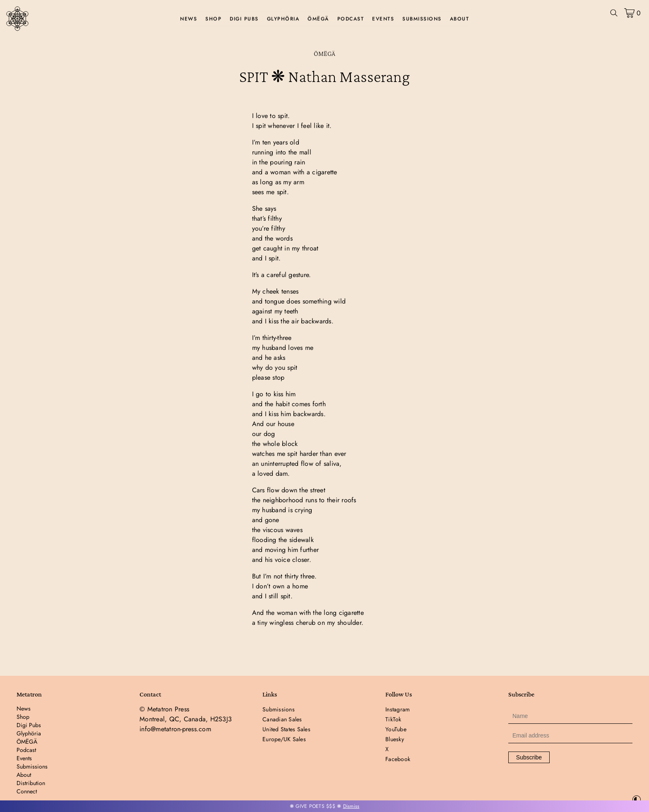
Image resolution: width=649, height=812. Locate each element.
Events (383, 19)
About (460, 19)
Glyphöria (283, 19)
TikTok (393, 719)
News (189, 19)
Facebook (398, 759)
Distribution (31, 783)
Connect (27, 791)
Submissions (422, 19)
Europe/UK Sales (284, 739)
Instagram (398, 709)
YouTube (396, 729)
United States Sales (286, 729)
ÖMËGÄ (318, 19)
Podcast (351, 19)
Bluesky (395, 739)
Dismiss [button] (351, 806)
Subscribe (529, 757)
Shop (213, 19)
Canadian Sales (282, 719)
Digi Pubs (244, 19)
